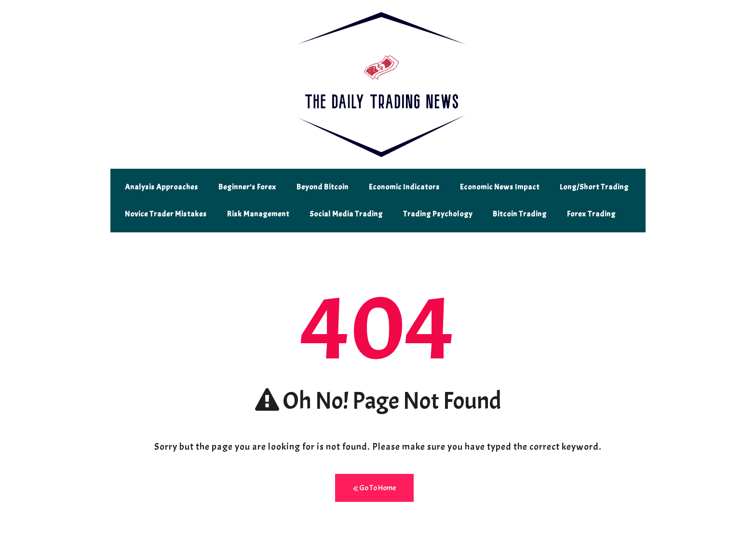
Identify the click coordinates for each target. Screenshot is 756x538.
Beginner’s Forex (247, 187)
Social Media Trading (346, 214)
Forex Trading (591, 214)
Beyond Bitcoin (323, 187)
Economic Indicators (404, 187)
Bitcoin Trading (520, 214)
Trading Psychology (438, 214)
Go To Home (374, 488)
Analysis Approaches (162, 187)
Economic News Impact (500, 187)
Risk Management (258, 214)
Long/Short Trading (594, 187)
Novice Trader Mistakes (166, 214)
